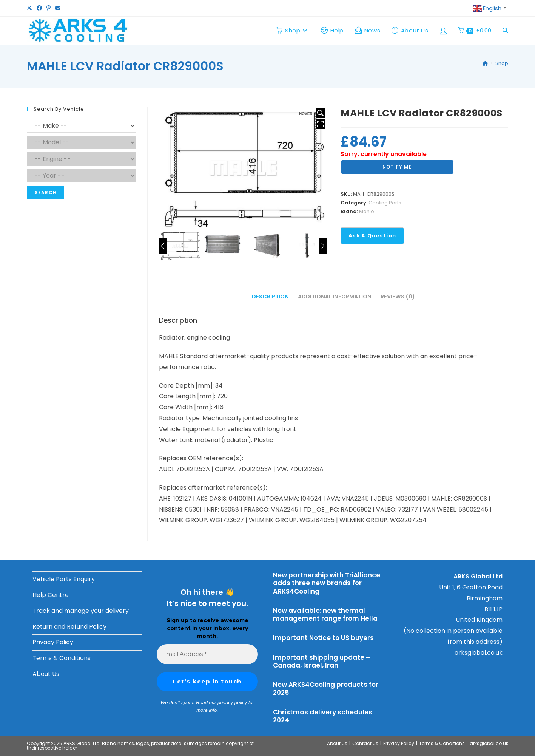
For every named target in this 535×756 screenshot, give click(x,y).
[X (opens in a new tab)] (31, 8)
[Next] (323, 246)
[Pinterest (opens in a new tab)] (49, 8)
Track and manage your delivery (81, 611)
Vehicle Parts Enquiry (64, 579)
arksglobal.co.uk (479, 653)
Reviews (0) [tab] (398, 297)
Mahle (367, 211)
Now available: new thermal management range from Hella (325, 615)
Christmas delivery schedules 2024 (323, 716)
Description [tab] (270, 297)
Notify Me (397, 167)
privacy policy (232, 703)
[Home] (485, 63)
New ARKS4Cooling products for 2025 (326, 689)
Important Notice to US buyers (323, 638)
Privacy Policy (53, 642)
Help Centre (51, 595)
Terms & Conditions (62, 658)
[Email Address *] (207, 654)
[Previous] (163, 246)
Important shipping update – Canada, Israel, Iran (321, 661)
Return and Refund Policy (69, 627)
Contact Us (365, 743)
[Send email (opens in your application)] (58, 8)
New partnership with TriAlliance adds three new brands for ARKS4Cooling (327, 583)
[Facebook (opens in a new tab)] (39, 8)
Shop (502, 63)
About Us (46, 674)
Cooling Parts (385, 203)
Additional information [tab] (335, 297)
